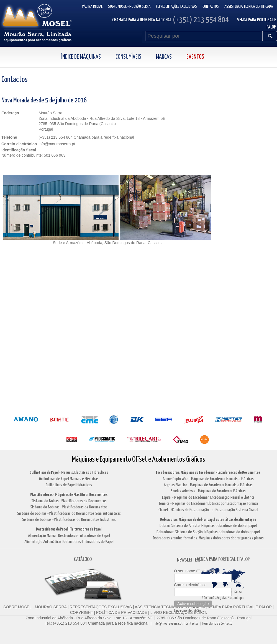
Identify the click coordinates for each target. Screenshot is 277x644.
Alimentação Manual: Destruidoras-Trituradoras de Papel (69, 536)
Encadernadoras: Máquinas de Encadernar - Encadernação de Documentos (208, 473)
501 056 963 (55, 155)
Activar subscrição (193, 604)
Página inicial (92, 7)
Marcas (164, 57)
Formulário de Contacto (217, 624)
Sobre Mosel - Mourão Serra (129, 7)
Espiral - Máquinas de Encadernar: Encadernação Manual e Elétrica (208, 497)
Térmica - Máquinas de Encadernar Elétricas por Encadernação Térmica (208, 504)
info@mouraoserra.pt (168, 624)
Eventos (195, 57)
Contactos (211, 7)
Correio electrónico (190, 585)
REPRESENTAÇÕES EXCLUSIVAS (101, 607)
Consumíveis (128, 57)
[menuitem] (87, 57)
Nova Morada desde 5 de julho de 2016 (44, 100)
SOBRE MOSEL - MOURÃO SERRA (35, 607)
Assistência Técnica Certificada (249, 7)
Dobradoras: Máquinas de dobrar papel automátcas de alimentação (208, 520)
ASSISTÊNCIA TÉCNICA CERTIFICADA (170, 607)
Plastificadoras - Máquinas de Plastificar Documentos (69, 495)
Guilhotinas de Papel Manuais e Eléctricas (69, 479)
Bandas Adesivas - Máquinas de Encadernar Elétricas (208, 491)
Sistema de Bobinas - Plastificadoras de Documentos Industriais (69, 520)
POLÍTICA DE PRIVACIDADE (121, 612)
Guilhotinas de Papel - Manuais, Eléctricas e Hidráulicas (69, 473)
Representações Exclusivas (176, 7)
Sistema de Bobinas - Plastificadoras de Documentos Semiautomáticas (69, 514)
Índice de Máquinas (81, 57)
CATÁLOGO (83, 559)
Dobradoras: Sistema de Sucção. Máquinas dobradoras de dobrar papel (208, 532)
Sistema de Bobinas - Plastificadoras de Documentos (69, 507)
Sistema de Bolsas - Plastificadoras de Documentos (69, 501)
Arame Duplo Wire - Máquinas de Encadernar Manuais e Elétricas (208, 479)
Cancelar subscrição (187, 611)
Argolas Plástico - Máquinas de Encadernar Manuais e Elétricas (208, 485)
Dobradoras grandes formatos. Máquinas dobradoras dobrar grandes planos (208, 538)
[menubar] (139, 57)
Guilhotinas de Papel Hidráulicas (69, 485)
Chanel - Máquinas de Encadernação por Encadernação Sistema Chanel (208, 510)
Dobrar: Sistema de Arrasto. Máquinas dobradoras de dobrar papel (208, 526)
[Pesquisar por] (204, 36)
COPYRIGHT (82, 612)
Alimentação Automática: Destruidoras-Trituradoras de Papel (69, 542)
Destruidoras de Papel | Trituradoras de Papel (69, 529)
